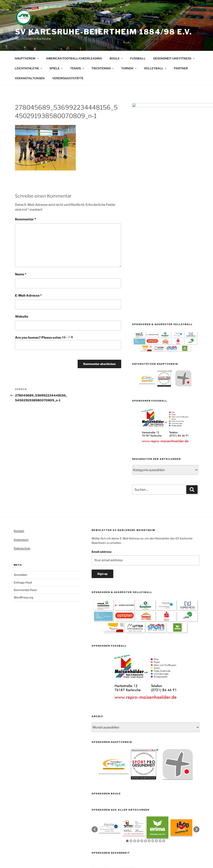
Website (22, 317)
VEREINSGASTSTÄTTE (68, 78)
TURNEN (129, 68)
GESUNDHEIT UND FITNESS (174, 58)
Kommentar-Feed (25, 497)
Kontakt (19, 438)
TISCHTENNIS (103, 68)
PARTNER (181, 68)
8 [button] (153, 748)
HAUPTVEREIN (27, 58)
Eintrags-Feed (23, 489)
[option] (147, 237)
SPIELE (56, 68)
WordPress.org (24, 505)
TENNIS (77, 68)
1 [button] (127, 748)
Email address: (102, 459)
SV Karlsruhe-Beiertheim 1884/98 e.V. (104, 32)
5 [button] (142, 748)
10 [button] (160, 748)
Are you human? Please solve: (68, 343)
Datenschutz (22, 455)
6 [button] (146, 748)
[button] (95, 737)
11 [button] (164, 748)
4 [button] (138, 748)
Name (21, 274)
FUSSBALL (138, 58)
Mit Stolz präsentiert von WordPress (115, 848)
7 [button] (149, 748)
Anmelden (20, 482)
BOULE (117, 58)
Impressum (21, 447)
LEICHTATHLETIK (29, 68)
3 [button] (135, 748)
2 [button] (131, 748)
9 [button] (156, 748)
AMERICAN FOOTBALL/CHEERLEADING (74, 58)
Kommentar (26, 219)
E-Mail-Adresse (28, 296)
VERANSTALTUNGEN (30, 78)
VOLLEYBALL (156, 68)
